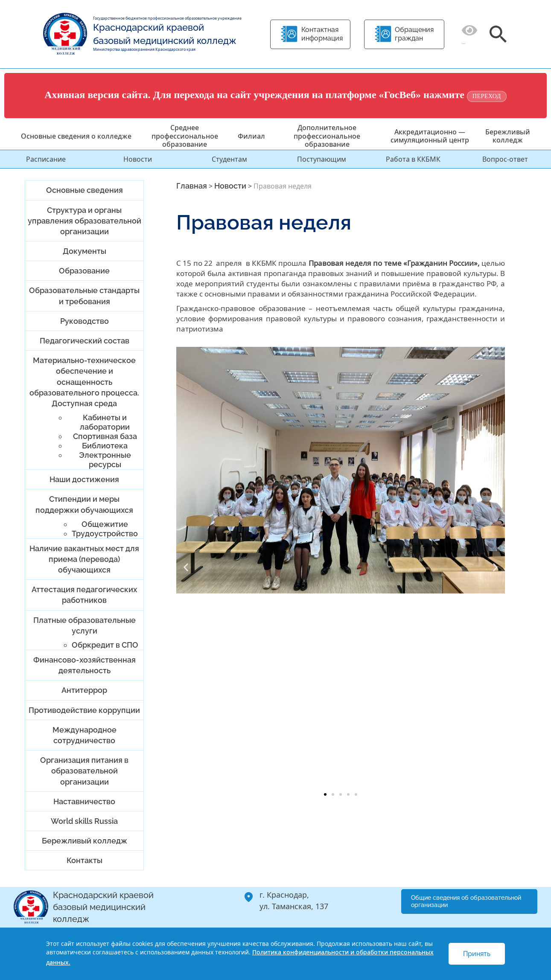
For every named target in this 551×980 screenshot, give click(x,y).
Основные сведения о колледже (76, 136)
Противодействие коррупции (84, 710)
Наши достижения (84, 479)
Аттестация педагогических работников (84, 595)
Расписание (46, 159)
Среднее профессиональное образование (185, 136)
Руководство (85, 321)
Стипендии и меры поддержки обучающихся (84, 504)
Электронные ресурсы (105, 460)
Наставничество (84, 801)
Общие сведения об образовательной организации (466, 901)
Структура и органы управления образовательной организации (85, 221)
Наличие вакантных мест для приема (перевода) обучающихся (84, 559)
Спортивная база (105, 436)
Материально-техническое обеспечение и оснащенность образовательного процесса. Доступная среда (84, 382)
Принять (477, 954)
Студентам (229, 159)
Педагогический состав (85, 341)
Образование (84, 271)
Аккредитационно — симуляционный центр (430, 136)
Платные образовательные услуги (85, 625)
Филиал (251, 136)
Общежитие (105, 524)
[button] (186, 567)
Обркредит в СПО (105, 645)
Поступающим (322, 159)
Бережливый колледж (508, 136)
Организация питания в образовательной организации (84, 771)
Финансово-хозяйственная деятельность (85, 665)
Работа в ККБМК (413, 159)
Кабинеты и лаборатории (105, 422)
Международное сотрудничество (85, 735)
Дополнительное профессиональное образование (327, 136)
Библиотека (105, 446)
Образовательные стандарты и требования (84, 296)
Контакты (85, 860)
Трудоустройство (105, 534)
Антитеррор (84, 690)
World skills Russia (84, 821)
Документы (85, 251)
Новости (138, 159)
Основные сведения (85, 190)
